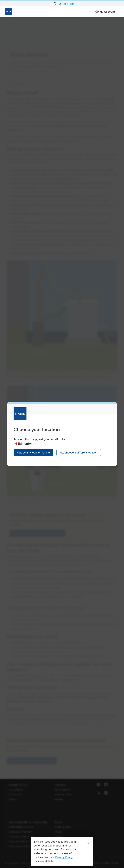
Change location (67, 4)
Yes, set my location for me (33, 453)
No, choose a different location (79, 453)
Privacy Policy (64, 857)
